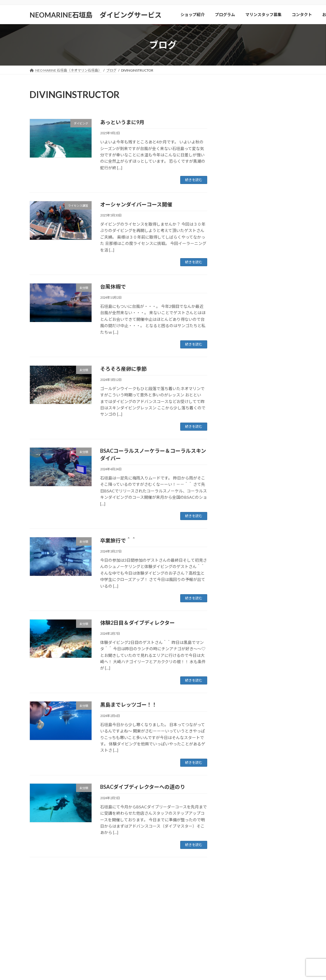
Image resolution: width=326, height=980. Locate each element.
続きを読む (194, 180)
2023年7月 (236, 728)
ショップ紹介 (45, 879)
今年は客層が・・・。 (273, 332)
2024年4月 (236, 670)
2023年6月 (236, 740)
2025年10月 (237, 530)
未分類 (232, 487)
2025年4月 (236, 577)
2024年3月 (236, 681)
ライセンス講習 (244, 452)
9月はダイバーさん (270, 280)
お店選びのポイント (181, 879)
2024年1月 (236, 705)
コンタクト (146, 879)
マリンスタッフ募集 (111, 879)
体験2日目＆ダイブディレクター (137, 623)
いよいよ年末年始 (274, 110)
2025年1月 (236, 588)
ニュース (234, 464)
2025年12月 (237, 518)
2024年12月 (237, 600)
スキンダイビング (242, 429)
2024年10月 (237, 623)
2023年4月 (236, 763)
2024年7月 (236, 646)
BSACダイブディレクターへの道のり (143, 787)
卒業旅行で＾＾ (118, 540)
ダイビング (236, 441)
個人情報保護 (218, 879)
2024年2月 (236, 693)
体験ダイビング (240, 475)
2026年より (263, 195)
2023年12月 (237, 717)
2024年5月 (236, 658)
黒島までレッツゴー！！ (129, 705)
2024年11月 (237, 611)
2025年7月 (236, 553)
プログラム (75, 879)
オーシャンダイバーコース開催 (136, 204)
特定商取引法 (250, 879)
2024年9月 (236, 635)
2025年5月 (236, 565)
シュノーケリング (242, 405)
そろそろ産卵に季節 (123, 369)
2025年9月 (236, 541)
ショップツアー (240, 417)
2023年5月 (236, 752)
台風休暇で (113, 287)
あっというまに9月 (122, 122)
